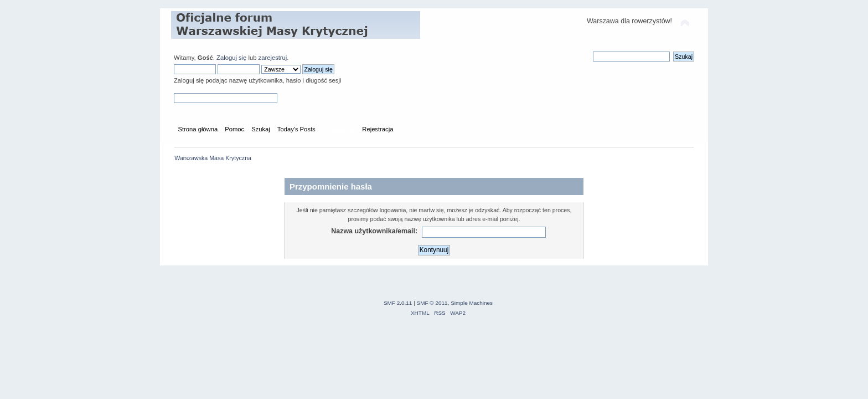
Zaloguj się (231, 58)
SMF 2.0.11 (398, 303)
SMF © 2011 (432, 303)
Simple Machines (472, 303)
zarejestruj (273, 58)
